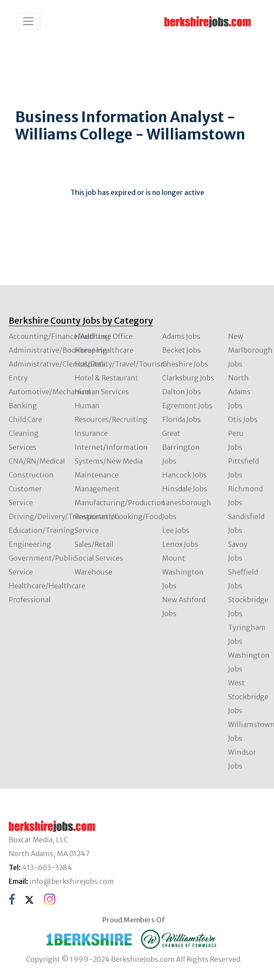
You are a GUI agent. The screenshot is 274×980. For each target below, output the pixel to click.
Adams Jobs (181, 336)
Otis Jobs (243, 419)
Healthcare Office (104, 336)
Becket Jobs (181, 350)
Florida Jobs (181, 419)
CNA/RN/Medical (37, 461)
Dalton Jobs (181, 392)
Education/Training (42, 530)
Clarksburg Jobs (188, 378)
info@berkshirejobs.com (72, 881)
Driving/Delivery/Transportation (64, 516)
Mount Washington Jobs (183, 572)
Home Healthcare (104, 350)
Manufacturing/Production (120, 503)
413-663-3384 (47, 867)
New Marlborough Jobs (250, 350)
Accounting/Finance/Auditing (59, 336)
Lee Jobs (176, 530)
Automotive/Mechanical (50, 392)
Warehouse (93, 572)
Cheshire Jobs (185, 364)
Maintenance (97, 475)
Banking (23, 406)
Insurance (91, 433)
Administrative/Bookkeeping (58, 350)
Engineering (30, 544)
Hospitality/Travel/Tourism (121, 364)
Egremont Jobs (187, 406)
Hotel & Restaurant (106, 378)
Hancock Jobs (184, 475)
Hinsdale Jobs (185, 489)
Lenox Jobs (180, 544)
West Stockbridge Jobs (248, 697)
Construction (31, 475)
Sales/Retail (94, 544)
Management (97, 489)
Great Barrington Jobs (181, 447)
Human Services (102, 392)
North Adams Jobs (239, 392)
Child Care (25, 419)
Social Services (99, 558)
